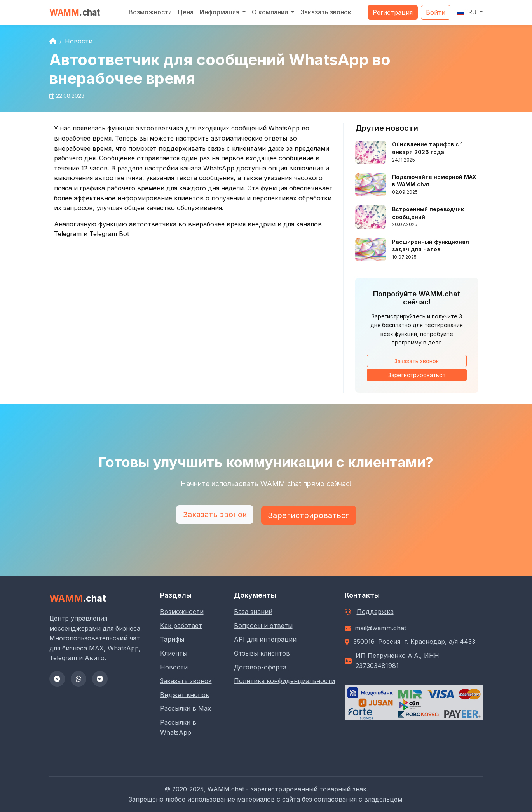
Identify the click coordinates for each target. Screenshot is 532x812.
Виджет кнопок (185, 695)
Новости (79, 41)
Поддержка (375, 612)
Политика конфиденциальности (284, 681)
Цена (186, 12)
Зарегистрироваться (417, 375)
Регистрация (393, 12)
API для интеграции (265, 639)
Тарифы (172, 639)
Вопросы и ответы (263, 626)
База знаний (253, 612)
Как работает (181, 626)
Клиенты (174, 653)
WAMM (75, 12)
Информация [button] (220, 12)
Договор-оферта (260, 667)
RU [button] (467, 12)
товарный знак (343, 789)
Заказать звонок (326, 12)
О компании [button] (271, 12)
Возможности (150, 12)
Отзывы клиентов (262, 653)
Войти (436, 12)
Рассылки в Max (186, 708)
